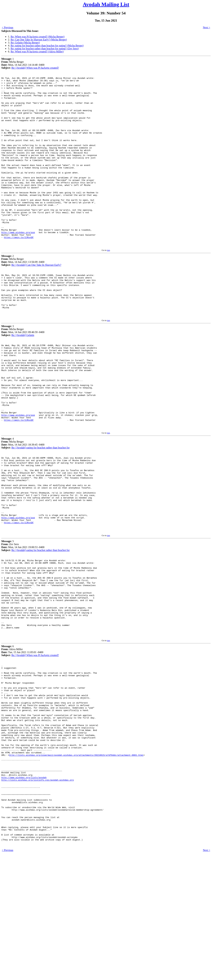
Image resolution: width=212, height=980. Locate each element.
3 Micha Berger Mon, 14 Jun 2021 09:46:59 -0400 (23, 373)
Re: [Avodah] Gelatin (23, 377)
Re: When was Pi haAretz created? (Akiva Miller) (37, 52)
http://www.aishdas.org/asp (18, 264)
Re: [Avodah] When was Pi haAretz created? (35, 68)
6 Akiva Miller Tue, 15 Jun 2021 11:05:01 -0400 (22, 740)
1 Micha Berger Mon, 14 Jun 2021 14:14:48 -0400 (23, 63)
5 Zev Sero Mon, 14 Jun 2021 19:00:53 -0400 (23, 620)
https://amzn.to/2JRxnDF (19, 270)
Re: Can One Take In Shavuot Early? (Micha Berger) (39, 40)
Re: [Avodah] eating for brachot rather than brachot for (41, 507)
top (108, 284)
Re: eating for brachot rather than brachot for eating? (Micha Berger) (47, 46)
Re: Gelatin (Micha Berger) (25, 43)
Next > (207, 27)
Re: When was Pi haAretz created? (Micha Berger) (38, 37)
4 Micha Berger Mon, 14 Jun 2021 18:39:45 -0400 (23, 502)
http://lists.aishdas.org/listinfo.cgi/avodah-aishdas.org (38, 893)
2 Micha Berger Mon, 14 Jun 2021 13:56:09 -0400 (23, 294)
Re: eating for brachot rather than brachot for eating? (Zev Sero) (45, 49)
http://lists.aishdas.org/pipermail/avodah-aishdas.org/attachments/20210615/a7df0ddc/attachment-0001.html (76, 864)
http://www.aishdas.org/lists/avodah (24, 890)
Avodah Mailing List (106, 4)
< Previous (8, 27)
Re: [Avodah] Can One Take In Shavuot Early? (36, 299)
